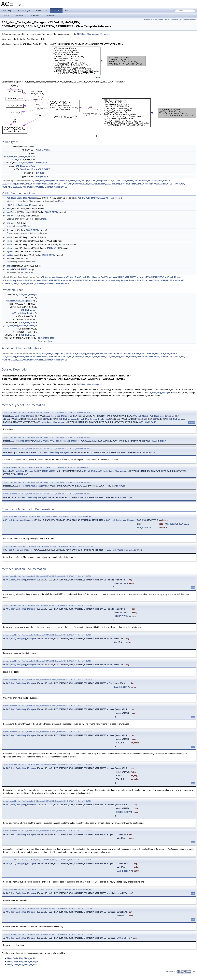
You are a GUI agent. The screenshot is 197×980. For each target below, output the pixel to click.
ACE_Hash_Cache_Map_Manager (21, 198)
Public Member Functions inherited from (94, 280)
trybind (10, 252)
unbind (10, 259)
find (8, 216)
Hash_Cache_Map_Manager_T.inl (22, 965)
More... (107, 34)
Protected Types (177, 20)
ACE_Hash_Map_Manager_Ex (90, 34)
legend (99, 77)
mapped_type (42, 176)
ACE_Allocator (108, 198)
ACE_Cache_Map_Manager (25, 295)
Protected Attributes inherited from (94, 357)
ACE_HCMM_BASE (46, 338)
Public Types (148, 20)
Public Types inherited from (94, 184)
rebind (9, 237)
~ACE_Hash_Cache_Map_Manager (22, 205)
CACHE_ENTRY (43, 169)
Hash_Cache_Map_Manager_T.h (21, 958)
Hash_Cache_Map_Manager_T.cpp (22, 961)
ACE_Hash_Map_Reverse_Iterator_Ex (21, 326)
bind (9, 209)
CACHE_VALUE (43, 150)
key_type (40, 173)
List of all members (190, 20)
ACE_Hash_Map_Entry (25, 166)
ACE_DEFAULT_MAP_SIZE (89, 198)
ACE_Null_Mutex (26, 163)
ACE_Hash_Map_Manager (159, 393)
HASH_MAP (42, 163)
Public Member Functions (162, 20)
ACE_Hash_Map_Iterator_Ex (25, 313)
